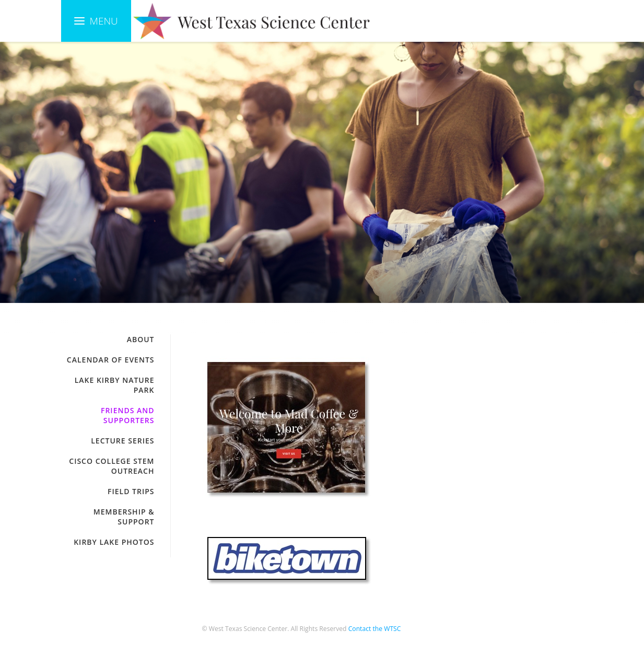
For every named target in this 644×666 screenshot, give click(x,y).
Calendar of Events (111, 360)
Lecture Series (122, 441)
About (141, 339)
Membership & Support (124, 517)
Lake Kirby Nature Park (115, 385)
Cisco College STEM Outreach (112, 466)
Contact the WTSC (375, 629)
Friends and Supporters (128, 415)
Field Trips (131, 491)
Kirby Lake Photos (114, 542)
